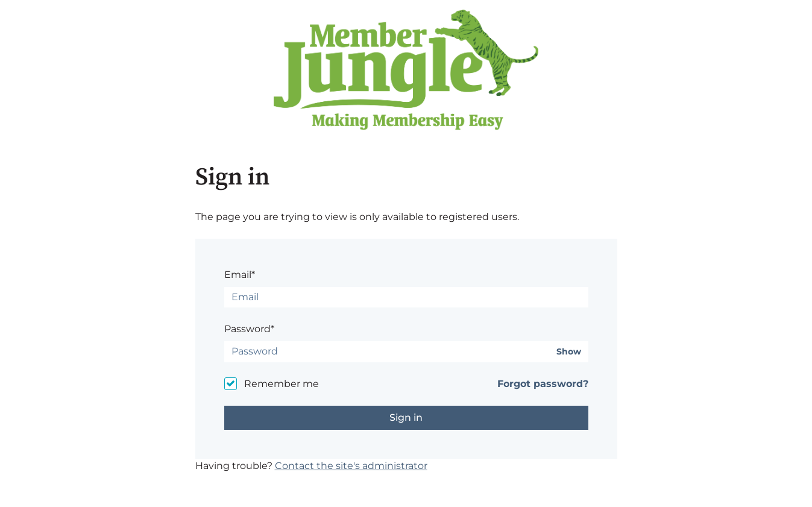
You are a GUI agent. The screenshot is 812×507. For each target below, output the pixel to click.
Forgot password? (543, 384)
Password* (249, 329)
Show (569, 352)
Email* (240, 275)
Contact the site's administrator (351, 466)
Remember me (282, 384)
